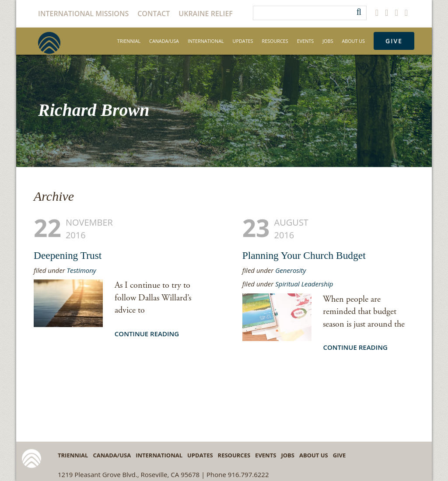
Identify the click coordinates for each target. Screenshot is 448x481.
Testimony (82, 270)
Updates (243, 41)
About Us (353, 41)
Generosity (290, 270)
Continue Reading (147, 334)
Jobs (328, 41)
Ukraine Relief (206, 14)
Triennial (129, 41)
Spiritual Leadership (304, 284)
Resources (275, 41)
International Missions (83, 14)
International (206, 41)
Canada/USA (164, 41)
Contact (154, 14)
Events (305, 41)
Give (394, 41)
